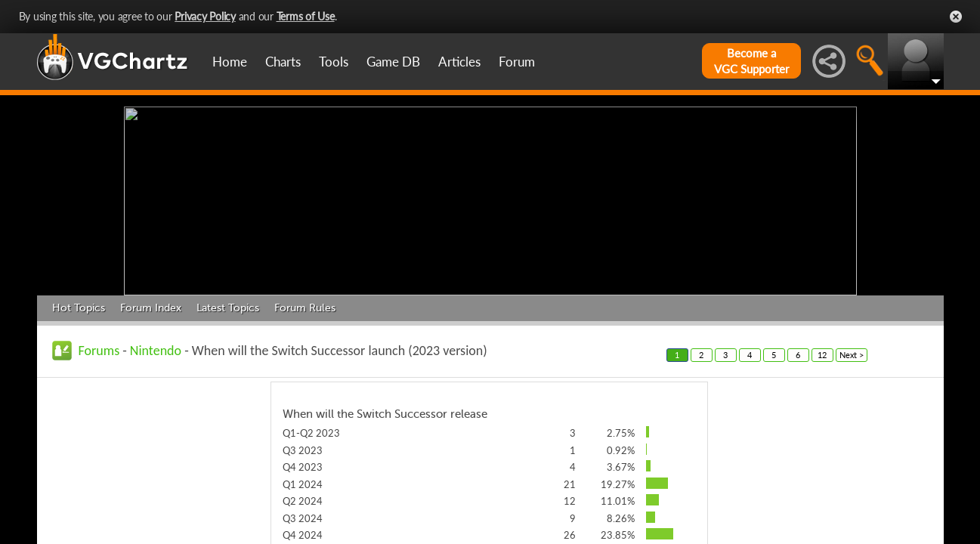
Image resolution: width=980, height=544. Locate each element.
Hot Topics (79, 308)
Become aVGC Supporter (751, 61)
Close (956, 17)
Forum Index (151, 308)
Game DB (393, 62)
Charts (283, 62)
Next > (852, 355)
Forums (99, 351)
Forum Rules (305, 308)
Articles (459, 62)
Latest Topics (228, 308)
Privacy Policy (205, 16)
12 (822, 355)
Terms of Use (306, 16)
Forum (517, 62)
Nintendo (156, 351)
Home (230, 62)
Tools (334, 62)
